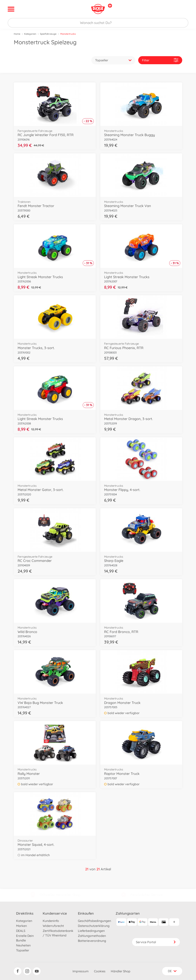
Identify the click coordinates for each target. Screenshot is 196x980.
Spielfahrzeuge (48, 34)
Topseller (23, 950)
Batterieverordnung (92, 941)
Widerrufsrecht (53, 926)
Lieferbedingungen (91, 931)
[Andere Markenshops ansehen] (110, 6)
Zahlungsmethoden (92, 936)
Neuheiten (23, 945)
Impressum (81, 971)
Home (17, 34)
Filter (160, 60)
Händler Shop (121, 971)
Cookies (100, 971)
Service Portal (156, 942)
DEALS (21, 931)
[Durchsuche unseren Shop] (98, 23)
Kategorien (30, 34)
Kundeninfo (51, 921)
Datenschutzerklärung (94, 926)
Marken (21, 926)
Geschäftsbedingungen (94, 921)
